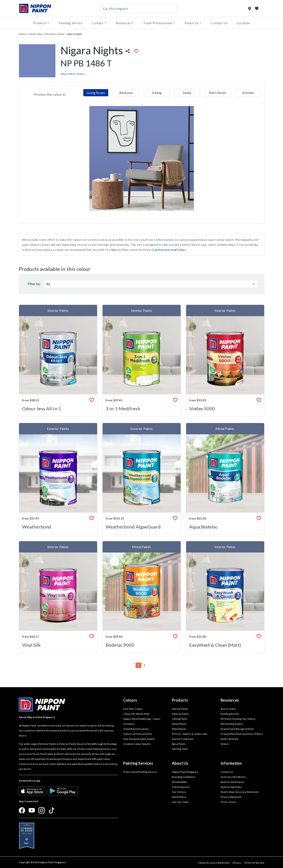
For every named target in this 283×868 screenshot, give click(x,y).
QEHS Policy (179, 797)
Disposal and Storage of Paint (237, 729)
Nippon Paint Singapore (185, 772)
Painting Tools (180, 749)
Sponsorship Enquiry (232, 782)
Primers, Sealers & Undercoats (190, 734)
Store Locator (228, 709)
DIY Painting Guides (232, 724)
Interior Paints (180, 709)
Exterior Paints (180, 714)
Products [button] (40, 23)
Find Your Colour (55, 34)
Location (244, 23)
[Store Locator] (250, 8)
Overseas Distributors (233, 777)
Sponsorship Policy (231, 787)
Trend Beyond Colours (136, 729)
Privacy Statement (231, 797)
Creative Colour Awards (137, 744)
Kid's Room (218, 93)
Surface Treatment (183, 739)
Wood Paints (179, 724)
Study (187, 93)
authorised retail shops (170, 250)
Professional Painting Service (140, 772)
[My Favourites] (257, 8)
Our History (179, 792)
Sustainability (180, 782)
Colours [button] (98, 23)
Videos (225, 744)
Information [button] (231, 763)
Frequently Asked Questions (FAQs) (242, 734)
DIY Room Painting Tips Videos (238, 719)
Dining (157, 93)
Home (22, 34)
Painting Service (70, 23)
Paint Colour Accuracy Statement (240, 792)
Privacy (237, 863)
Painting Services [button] (138, 763)
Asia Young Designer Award (139, 739)
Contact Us (219, 23)
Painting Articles (230, 714)
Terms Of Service (254, 863)
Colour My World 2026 (136, 714)
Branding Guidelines (184, 777)
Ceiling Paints (180, 719)
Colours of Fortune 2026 (138, 734)
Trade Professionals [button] (158, 23)
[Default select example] (151, 284)
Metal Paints (179, 729)
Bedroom (126, 93)
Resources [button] (123, 23)
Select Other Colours (73, 74)
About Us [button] (192, 23)
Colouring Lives (181, 787)
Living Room (96, 93)
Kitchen (248, 93)
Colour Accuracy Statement (214, 863)
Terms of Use (228, 802)
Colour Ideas (36, 34)
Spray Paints (179, 744)
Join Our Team (180, 802)
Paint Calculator (230, 739)
